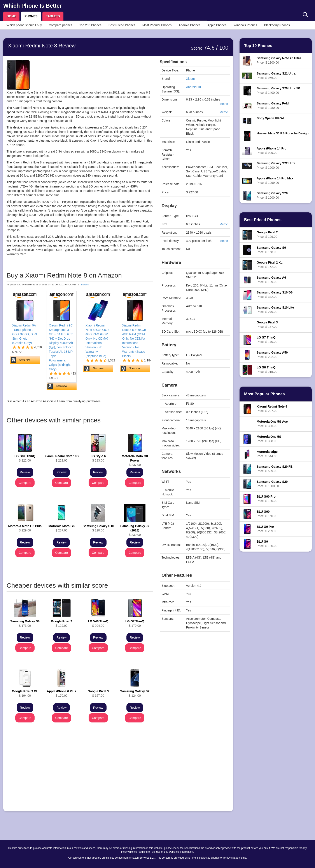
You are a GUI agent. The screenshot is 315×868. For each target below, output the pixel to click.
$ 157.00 (98, 693)
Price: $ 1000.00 (272, 195)
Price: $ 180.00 (267, 499)
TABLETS (53, 16)
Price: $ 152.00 (269, 265)
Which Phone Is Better (32, 6)
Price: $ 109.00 (271, 280)
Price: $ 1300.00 (279, 60)
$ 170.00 (135, 623)
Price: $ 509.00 (274, 469)
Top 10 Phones (258, 46)
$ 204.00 (98, 623)
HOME (11, 16)
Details (85, 285)
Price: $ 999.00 (271, 151)
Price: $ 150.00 (267, 514)
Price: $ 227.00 (272, 409)
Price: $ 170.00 (267, 340)
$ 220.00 (98, 528)
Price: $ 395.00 (272, 424)
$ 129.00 (61, 623)
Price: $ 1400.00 (278, 90)
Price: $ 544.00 (267, 454)
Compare (25, 483)
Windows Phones (245, 25)
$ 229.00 (61, 458)
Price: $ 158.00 (271, 250)
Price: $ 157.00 (267, 325)
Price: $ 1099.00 (275, 181)
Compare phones (60, 25)
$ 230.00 (135, 530)
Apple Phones (217, 25)
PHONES (31, 16)
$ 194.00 (25, 693)
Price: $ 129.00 (267, 234)
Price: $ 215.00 (267, 370)
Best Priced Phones (122, 25)
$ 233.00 (98, 458)
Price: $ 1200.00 (276, 165)
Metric (224, 104)
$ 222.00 (25, 458)
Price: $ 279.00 (275, 310)
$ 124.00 (135, 693)
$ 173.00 (25, 623)
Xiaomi (191, 79)
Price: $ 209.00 (267, 529)
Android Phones (190, 25)
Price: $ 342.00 (275, 295)
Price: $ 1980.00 (273, 106)
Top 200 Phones (90, 25)
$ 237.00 (135, 460)
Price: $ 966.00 (276, 76)
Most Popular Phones (157, 25)
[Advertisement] (80, 778)
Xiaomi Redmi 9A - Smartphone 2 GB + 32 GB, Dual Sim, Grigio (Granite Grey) (24, 334)
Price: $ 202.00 (272, 355)
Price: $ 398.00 (269, 439)
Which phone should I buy (24, 25)
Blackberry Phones (277, 25)
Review (25, 472)
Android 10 (193, 87)
